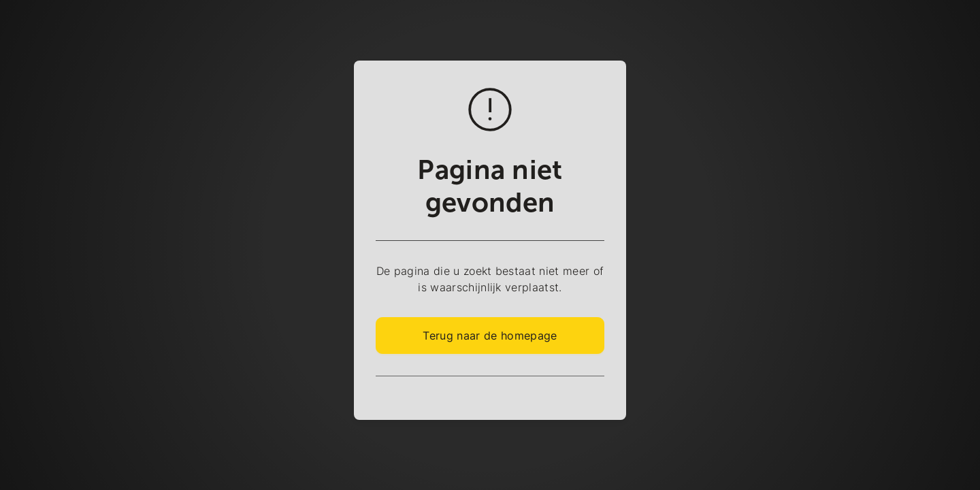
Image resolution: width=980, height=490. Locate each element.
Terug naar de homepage (490, 336)
